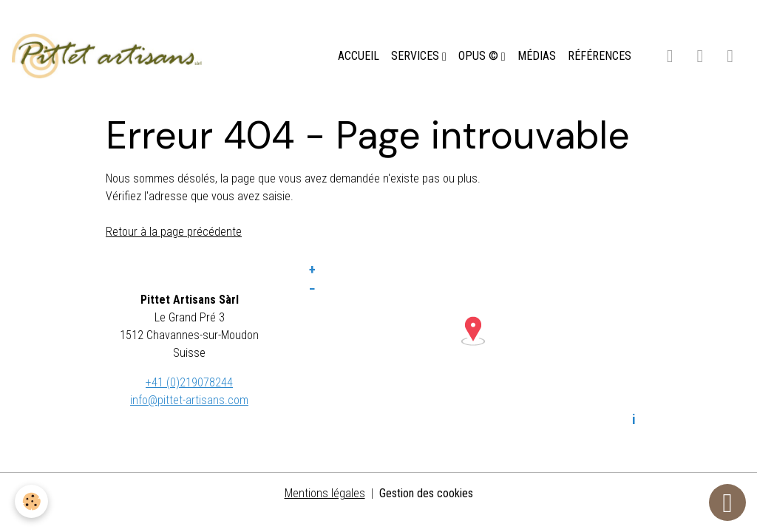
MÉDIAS (537, 56)
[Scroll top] (727, 502)
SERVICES (417, 56)
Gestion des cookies (426, 493)
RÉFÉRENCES (600, 56)
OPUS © (480, 56)
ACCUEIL (359, 56)
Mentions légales (325, 493)
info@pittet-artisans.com (189, 400)
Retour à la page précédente (174, 232)
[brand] (110, 56)
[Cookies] (31, 501)
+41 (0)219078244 (189, 382)
